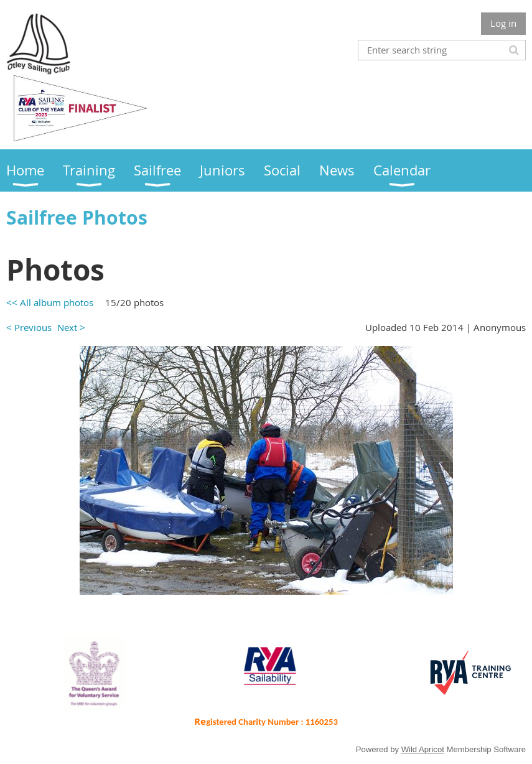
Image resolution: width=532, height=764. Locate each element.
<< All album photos (50, 302)
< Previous (29, 327)
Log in (503, 23)
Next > (71, 327)
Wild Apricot (423, 749)
